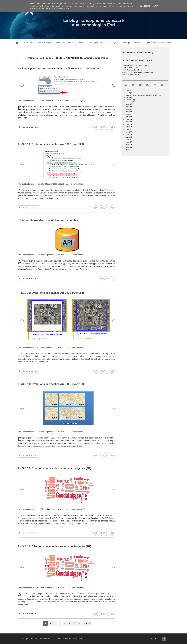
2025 (126, 104)
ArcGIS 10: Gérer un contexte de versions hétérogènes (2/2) (54, 530)
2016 (126, 127)
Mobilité (71, 43)
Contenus (82, 43)
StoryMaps (126, 43)
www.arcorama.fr (46, 639)
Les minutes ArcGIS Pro (133, 68)
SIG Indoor (138, 43)
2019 (126, 119)
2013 (126, 134)
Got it (155, 6)
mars (128, 97)
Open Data (150, 43)
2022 (126, 112)
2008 (126, 147)
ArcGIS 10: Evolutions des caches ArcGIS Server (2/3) (51, 366)
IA (107, 43)
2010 (126, 142)
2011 (126, 140)
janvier (129, 102)
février (129, 100)
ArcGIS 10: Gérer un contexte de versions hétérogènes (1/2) (54, 610)
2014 (126, 132)
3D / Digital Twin (96, 43)
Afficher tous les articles (96, 58)
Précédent (22, 85)
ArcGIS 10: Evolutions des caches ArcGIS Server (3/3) (51, 205)
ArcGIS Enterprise (45, 43)
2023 (126, 109)
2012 (126, 137)
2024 (126, 107)
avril (128, 93)
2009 (126, 145)
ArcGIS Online (28, 43)
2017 (126, 124)
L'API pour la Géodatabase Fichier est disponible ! (49, 277)
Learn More (145, 6)
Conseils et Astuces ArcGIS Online (136, 65)
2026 (126, 91)
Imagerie (115, 43)
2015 (126, 130)
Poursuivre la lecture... (29, 127)
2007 (126, 150)
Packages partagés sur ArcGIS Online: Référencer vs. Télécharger (58, 69)
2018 (126, 122)
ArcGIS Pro (60, 43)
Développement (165, 43)
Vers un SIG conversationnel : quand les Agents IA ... (143, 95)
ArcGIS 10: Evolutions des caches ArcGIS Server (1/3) (51, 451)
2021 (126, 114)
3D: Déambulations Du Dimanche (136, 70)
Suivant (114, 85)
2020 (126, 117)
